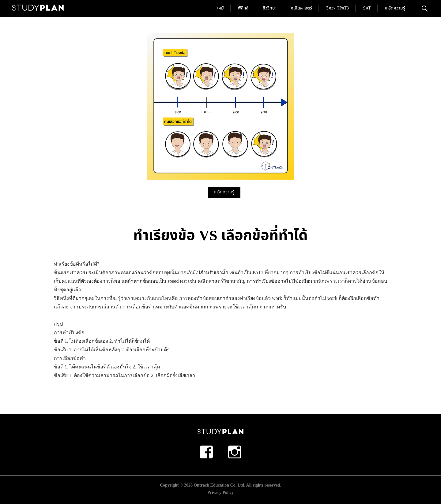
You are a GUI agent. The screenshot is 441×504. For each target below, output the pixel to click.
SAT (367, 8)
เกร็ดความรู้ (395, 8)
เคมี (221, 8)
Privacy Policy (221, 493)
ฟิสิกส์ (243, 8)
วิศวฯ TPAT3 (338, 8)
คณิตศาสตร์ (301, 8)
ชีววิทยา (270, 8)
